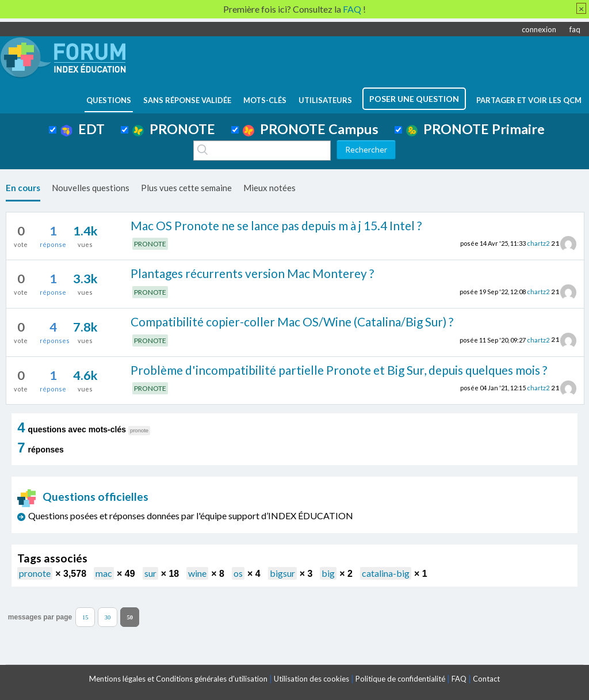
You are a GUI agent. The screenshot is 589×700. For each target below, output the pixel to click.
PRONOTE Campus (311, 129)
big (328, 573)
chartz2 (538, 243)
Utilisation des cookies (311, 679)
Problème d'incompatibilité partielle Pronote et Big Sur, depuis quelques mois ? (339, 370)
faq (575, 29)
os (238, 573)
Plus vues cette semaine (186, 188)
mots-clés (265, 100)
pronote (35, 573)
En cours (23, 188)
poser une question (414, 99)
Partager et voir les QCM (529, 100)
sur (150, 573)
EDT (83, 129)
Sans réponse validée (187, 100)
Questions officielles (83, 497)
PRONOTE (174, 129)
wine (197, 573)
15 (85, 617)
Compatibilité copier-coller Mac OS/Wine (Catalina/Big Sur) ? (292, 322)
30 (108, 617)
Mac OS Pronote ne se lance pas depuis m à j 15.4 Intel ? (276, 225)
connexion (539, 29)
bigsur (282, 573)
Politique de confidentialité (400, 679)
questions (109, 100)
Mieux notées (269, 188)
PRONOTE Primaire (475, 129)
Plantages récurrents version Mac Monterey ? (252, 273)
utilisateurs (325, 100)
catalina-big (386, 573)
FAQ (459, 679)
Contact (486, 679)
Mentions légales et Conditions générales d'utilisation (178, 679)
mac (104, 573)
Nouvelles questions (91, 188)
